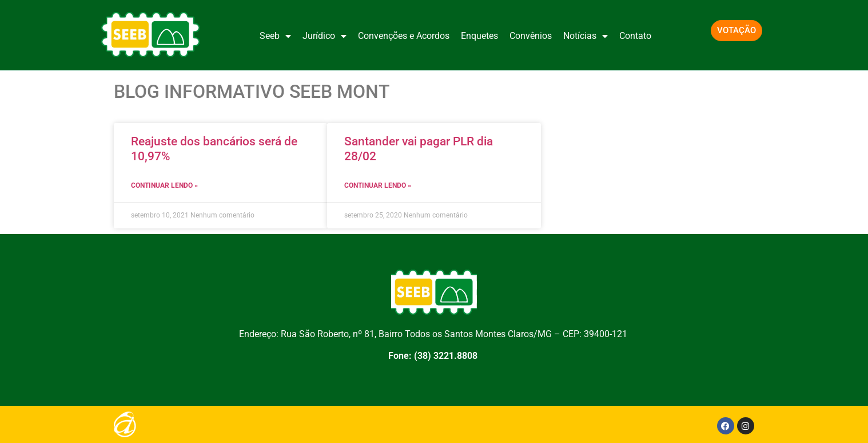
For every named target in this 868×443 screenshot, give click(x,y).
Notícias (586, 36)
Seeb (275, 36)
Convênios (531, 36)
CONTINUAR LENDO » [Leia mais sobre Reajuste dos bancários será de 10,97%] (164, 185)
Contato (635, 36)
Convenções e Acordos (404, 36)
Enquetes (479, 36)
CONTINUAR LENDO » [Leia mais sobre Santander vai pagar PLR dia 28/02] (378, 185)
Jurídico (324, 36)
